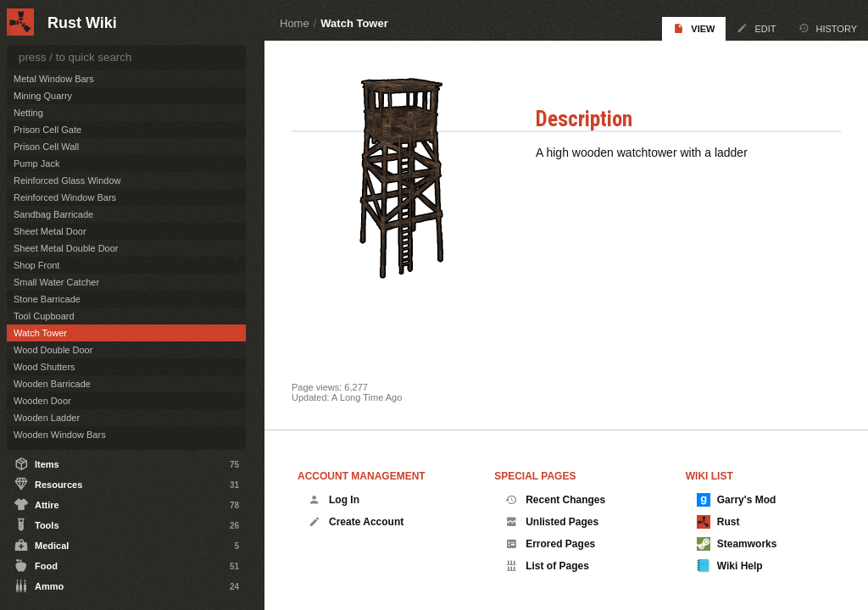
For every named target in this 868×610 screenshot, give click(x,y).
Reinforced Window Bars (65, 197)
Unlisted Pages (552, 522)
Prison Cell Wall (46, 147)
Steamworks (737, 544)
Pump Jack (36, 164)
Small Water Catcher (56, 282)
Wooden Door (42, 401)
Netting (28, 113)
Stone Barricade (47, 299)
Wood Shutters (45, 367)
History (828, 28)
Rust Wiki (82, 23)
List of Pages (547, 566)
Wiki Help (730, 566)
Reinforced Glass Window (67, 180)
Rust (718, 522)
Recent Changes (555, 500)
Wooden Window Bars (60, 435)
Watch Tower (354, 23)
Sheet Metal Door (50, 231)
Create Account (356, 522)
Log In (334, 500)
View (694, 28)
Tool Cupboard (44, 316)
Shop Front (36, 265)
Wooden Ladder (47, 418)
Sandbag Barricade (53, 214)
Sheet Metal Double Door (66, 248)
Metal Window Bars (54, 79)
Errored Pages (550, 544)
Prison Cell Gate (47, 130)
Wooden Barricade (52, 384)
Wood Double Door (53, 350)
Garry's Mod (737, 500)
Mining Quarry (43, 96)
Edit (756, 28)
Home (295, 23)
